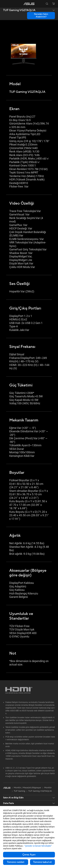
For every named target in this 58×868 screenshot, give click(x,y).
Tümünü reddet (16, 862)
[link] (29, 4)
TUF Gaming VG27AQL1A (19, 10)
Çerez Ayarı (29, 855)
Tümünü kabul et (42, 862)
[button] (4, 4)
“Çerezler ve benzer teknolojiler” (38, 846)
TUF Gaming (19, 791)
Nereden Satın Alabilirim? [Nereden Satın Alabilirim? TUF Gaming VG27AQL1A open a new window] (41, 15)
